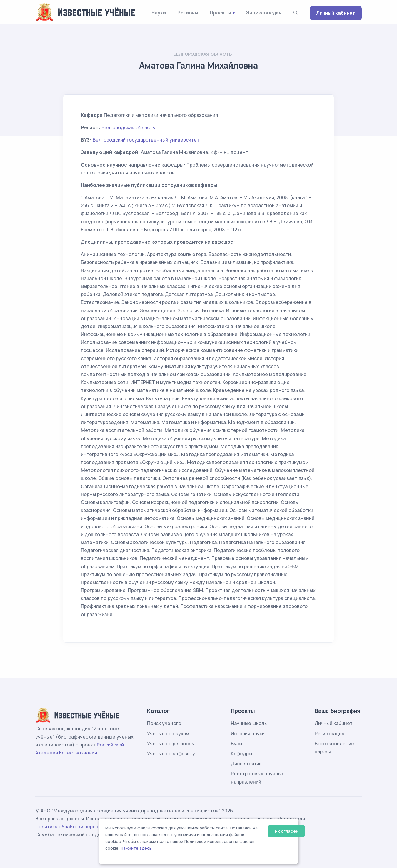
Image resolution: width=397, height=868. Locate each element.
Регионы (188, 13)
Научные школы (249, 723)
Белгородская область (203, 54)
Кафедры (241, 754)
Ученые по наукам (168, 734)
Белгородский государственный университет (146, 140)
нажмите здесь (136, 848)
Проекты (221, 13)
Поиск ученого (164, 723)
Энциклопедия (264, 13)
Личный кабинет (336, 13)
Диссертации (246, 764)
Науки (159, 13)
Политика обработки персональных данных (86, 827)
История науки (248, 734)
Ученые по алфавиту (171, 754)
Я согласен (287, 831)
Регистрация (330, 734)
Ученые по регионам (171, 744)
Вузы (236, 744)
